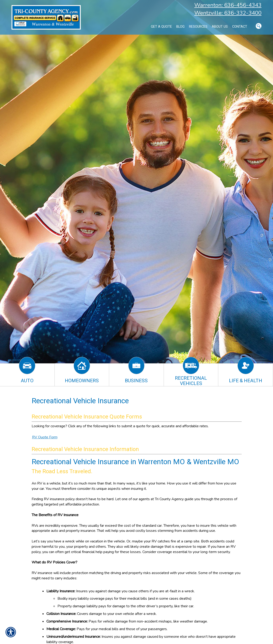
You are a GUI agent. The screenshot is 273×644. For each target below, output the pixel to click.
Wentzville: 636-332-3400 (228, 13)
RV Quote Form (45, 437)
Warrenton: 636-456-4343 (228, 5)
